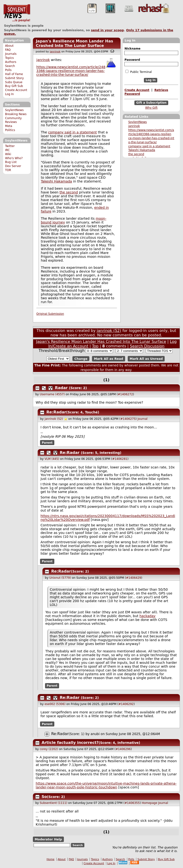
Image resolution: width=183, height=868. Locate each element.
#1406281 (120, 459)
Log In (9, 94)
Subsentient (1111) (54, 803)
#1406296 (123, 749)
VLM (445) (52, 459)
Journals (11, 54)
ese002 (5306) (55, 704)
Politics (10, 130)
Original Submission (50, 314)
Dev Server (13, 166)
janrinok (134, 126)
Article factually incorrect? (70, 743)
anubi (95, 734)
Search (10, 66)
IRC (7, 150)
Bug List (11, 162)
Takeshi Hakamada (142, 150)
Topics (9, 58)
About (9, 46)
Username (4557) (52, 394)
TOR (8, 170)
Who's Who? (14, 158)
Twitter (10, 146)
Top (95, 346)
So (44, 797)
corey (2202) (49, 749)
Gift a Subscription (151, 103)
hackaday (147, 616)
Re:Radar (56, 412)
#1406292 (126, 704)
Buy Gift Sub (14, 86)
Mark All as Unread (146, 359)
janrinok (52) (109, 331)
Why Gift (151, 108)
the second (136, 154)
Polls (8, 70)
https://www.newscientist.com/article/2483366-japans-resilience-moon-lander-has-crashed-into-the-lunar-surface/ (71, 71)
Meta (9, 126)
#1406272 (125, 394)
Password (132, 60)
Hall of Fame (14, 74)
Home (50, 859)
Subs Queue (14, 82)
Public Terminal (138, 72)
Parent (47, 443)
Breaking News (16, 114)
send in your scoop (107, 30)
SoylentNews (17, 13)
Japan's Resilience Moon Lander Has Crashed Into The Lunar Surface (74, 43)
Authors (11, 62)
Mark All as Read (109, 359)
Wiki (8, 154)
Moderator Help (48, 839)
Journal (142, 419)
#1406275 (128, 419)
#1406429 (134, 578)
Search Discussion (147, 346)
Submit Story (14, 78)
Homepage (150, 803)
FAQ (8, 50)
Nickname (132, 49)
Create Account (16, 90)
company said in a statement (149, 146)
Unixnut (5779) (60, 578)
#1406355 (132, 803)
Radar (61, 388)
